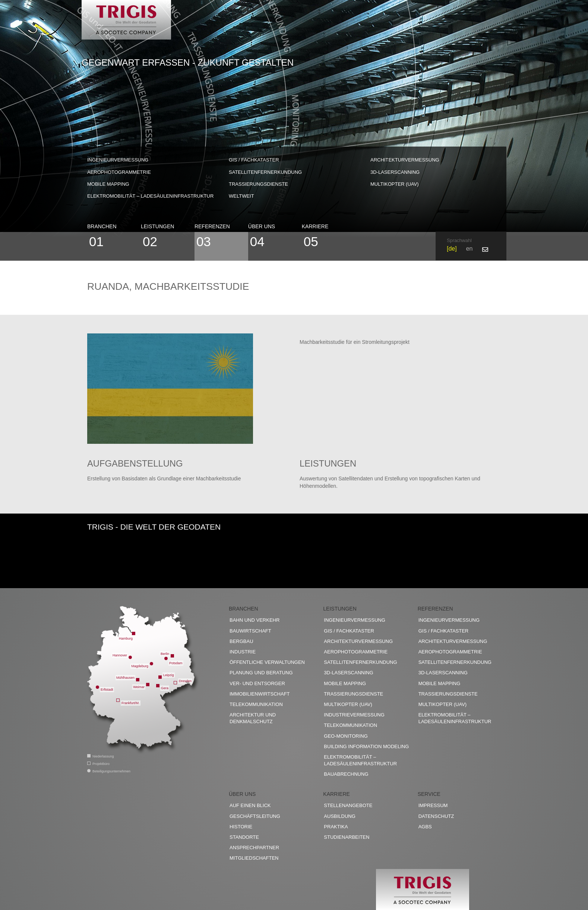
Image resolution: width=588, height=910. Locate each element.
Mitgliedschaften (254, 858)
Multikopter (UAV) (395, 184)
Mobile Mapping (108, 184)
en (470, 249)
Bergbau (241, 642)
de (452, 249)
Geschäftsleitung (255, 816)
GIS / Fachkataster (254, 160)
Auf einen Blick (250, 806)
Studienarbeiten (347, 837)
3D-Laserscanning (395, 172)
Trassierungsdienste (258, 184)
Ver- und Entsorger (257, 683)
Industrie (243, 652)
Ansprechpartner (254, 848)
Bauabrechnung (346, 774)
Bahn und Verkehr (255, 620)
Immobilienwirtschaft (260, 694)
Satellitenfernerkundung (265, 172)
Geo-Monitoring (346, 736)
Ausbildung (340, 816)
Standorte (244, 837)
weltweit (241, 196)
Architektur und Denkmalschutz (253, 718)
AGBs (425, 827)
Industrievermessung (354, 715)
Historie (241, 827)
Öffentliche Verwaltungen (267, 663)
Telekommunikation (256, 705)
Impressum (433, 806)
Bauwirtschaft (250, 631)
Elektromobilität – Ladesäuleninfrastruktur (150, 196)
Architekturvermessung (405, 160)
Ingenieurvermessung (118, 160)
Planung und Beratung (261, 673)
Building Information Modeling (366, 746)
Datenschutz (436, 816)
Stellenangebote (348, 806)
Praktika (336, 827)
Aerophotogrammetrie (119, 172)
